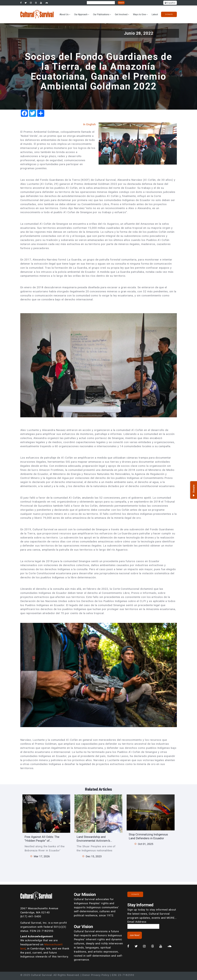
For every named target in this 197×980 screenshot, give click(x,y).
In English (89, 124)
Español (170, 3)
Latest (155, 14)
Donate (169, 14)
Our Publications (101, 14)
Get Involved (121, 14)
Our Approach (81, 14)
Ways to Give (139, 14)
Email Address (137, 922)
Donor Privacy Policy (96, 975)
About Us (64, 14)
